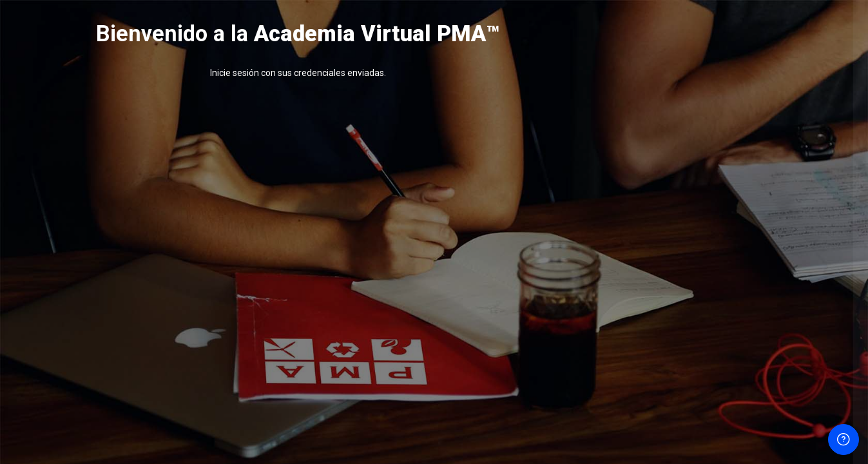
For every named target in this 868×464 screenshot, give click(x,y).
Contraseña (641, 250)
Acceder (732, 346)
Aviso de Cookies (732, 427)
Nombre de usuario (658, 188)
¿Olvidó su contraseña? (810, 311)
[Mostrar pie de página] (844, 440)
